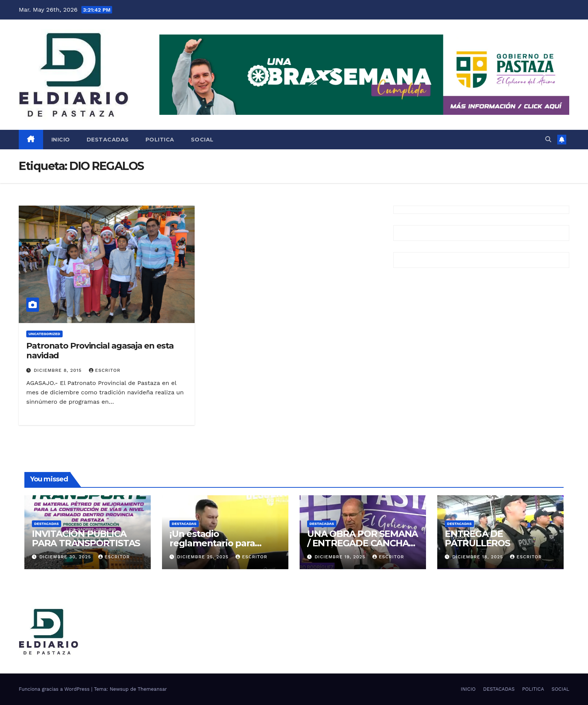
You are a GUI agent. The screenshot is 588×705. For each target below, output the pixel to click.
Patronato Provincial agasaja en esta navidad (100, 351)
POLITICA (160, 140)
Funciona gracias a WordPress (55, 689)
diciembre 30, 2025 (66, 557)
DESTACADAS (108, 140)
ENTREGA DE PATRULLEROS (477, 538)
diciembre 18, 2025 (478, 557)
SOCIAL (202, 140)
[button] (548, 139)
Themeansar (152, 689)
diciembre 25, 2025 (204, 557)
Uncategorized (44, 334)
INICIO (61, 140)
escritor (105, 370)
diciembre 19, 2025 (341, 557)
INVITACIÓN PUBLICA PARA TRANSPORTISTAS (86, 538)
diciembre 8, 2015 (59, 370)
